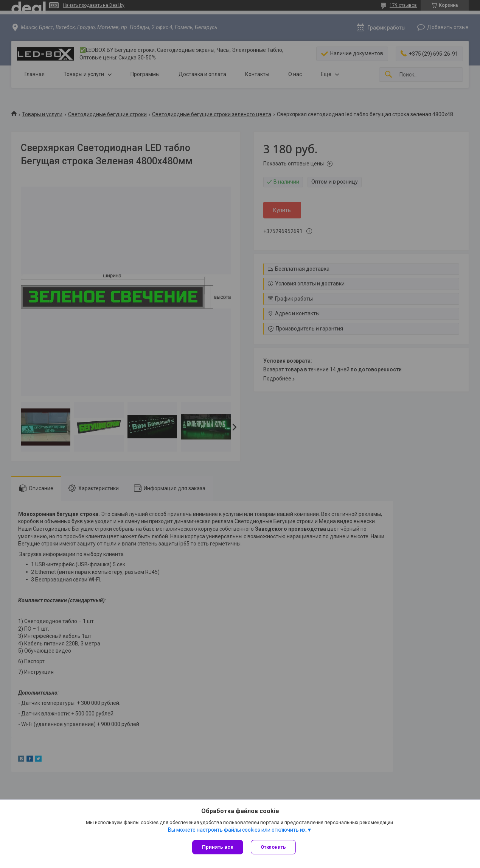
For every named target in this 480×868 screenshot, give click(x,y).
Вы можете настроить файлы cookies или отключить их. (237, 830)
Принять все (218, 847)
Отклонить (273, 847)
